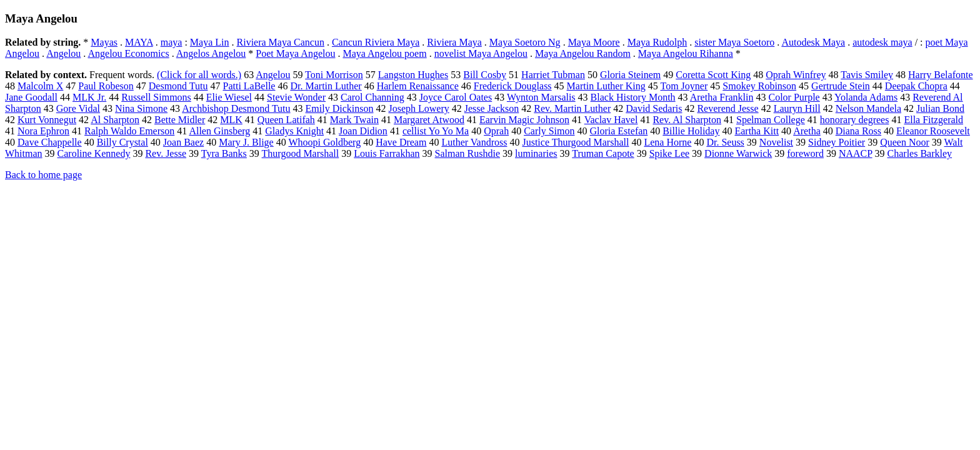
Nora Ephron (43, 131)
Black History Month (633, 97)
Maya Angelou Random (583, 53)
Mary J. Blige (246, 142)
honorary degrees (855, 120)
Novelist (776, 142)
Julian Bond (940, 108)
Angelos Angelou (211, 53)
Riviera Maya (454, 42)
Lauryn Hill (797, 108)
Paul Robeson (106, 86)
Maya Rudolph (657, 42)
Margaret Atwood (429, 120)
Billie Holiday (691, 131)
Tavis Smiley (867, 75)
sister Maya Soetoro (734, 42)
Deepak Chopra (916, 86)
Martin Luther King (606, 86)
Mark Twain (354, 120)
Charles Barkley (920, 153)
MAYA (139, 42)
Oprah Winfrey (796, 75)
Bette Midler (180, 120)
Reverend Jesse (727, 108)
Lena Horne (667, 142)
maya (172, 42)
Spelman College (771, 120)
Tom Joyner (684, 86)
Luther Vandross (474, 142)
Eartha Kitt (757, 131)
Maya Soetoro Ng (525, 42)
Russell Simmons (156, 97)
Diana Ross (858, 131)
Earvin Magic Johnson (524, 120)
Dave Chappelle (50, 142)
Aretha (807, 131)
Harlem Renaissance (418, 86)
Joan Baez (183, 142)
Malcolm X (40, 86)
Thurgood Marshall (301, 153)
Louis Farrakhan (387, 153)
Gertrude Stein (841, 86)
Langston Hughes (413, 75)
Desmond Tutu (178, 86)
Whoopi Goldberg (324, 142)
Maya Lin (210, 42)
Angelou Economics (128, 53)
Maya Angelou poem (384, 53)
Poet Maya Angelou (295, 53)
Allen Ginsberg (219, 131)
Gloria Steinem (630, 75)
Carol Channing (372, 97)
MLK (231, 120)
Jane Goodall (31, 97)
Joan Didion (363, 131)
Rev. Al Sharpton (687, 120)
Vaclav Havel (611, 120)
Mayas (104, 42)
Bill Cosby (485, 75)
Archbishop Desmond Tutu (236, 108)
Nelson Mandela (868, 108)
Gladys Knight (294, 131)
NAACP (856, 153)
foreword (805, 153)
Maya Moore (594, 42)
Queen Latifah (286, 120)
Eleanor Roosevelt (933, 131)
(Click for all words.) (199, 75)
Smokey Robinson (759, 86)
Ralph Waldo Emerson (129, 131)
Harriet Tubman (553, 75)
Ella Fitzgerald (933, 120)
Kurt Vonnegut (47, 120)
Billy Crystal (122, 142)
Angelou (63, 53)
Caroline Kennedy (94, 153)
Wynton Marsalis (541, 97)
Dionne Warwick (738, 153)
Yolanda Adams (866, 97)
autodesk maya (882, 42)
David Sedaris (654, 108)
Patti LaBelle (249, 86)
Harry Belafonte (941, 75)
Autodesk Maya (813, 42)
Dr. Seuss (725, 142)
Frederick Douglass (513, 86)
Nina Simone (141, 108)
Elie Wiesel (229, 97)
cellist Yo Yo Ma (436, 131)
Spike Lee (669, 153)
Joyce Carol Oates (456, 97)
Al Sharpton (115, 120)
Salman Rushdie (467, 153)
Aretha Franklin (722, 97)
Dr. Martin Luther (326, 86)
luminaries (536, 153)
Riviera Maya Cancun (281, 42)
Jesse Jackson (492, 108)
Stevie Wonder (296, 97)
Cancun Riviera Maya (376, 42)
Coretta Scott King (713, 75)
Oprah (496, 131)
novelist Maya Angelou (481, 53)
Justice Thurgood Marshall (575, 142)
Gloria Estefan (618, 131)
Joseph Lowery (418, 108)
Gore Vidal (78, 108)
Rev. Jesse (166, 153)
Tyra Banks (224, 153)
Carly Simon (549, 131)
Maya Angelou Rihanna (686, 53)
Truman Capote (603, 153)
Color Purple (794, 97)
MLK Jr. (89, 97)
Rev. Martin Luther (572, 108)
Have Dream (401, 142)
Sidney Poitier (837, 142)
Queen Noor (905, 142)
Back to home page (43, 175)
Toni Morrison (334, 75)
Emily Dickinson (340, 108)
